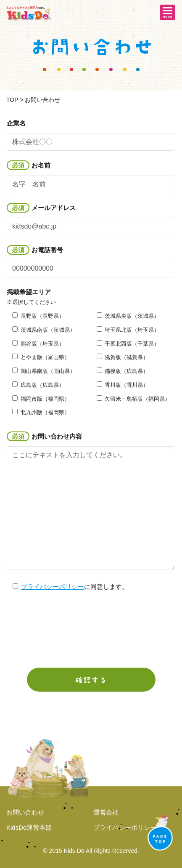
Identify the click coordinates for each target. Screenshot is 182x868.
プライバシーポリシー (53, 587)
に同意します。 (67, 587)
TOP (12, 100)
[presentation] (91, 630)
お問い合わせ (25, 812)
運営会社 (106, 812)
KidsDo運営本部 (29, 827)
